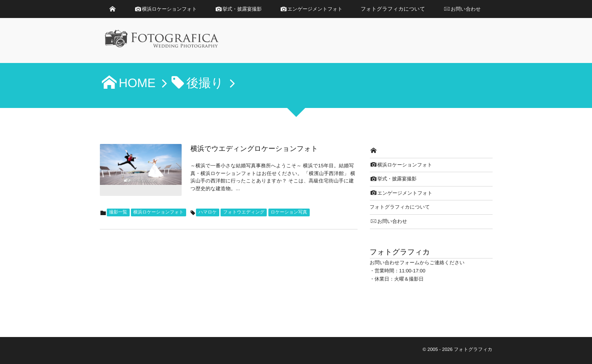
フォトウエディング (244, 212)
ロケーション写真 (289, 212)
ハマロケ (208, 212)
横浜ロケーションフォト (159, 212)
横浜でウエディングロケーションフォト (254, 149)
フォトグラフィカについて (393, 9)
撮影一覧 (118, 212)
